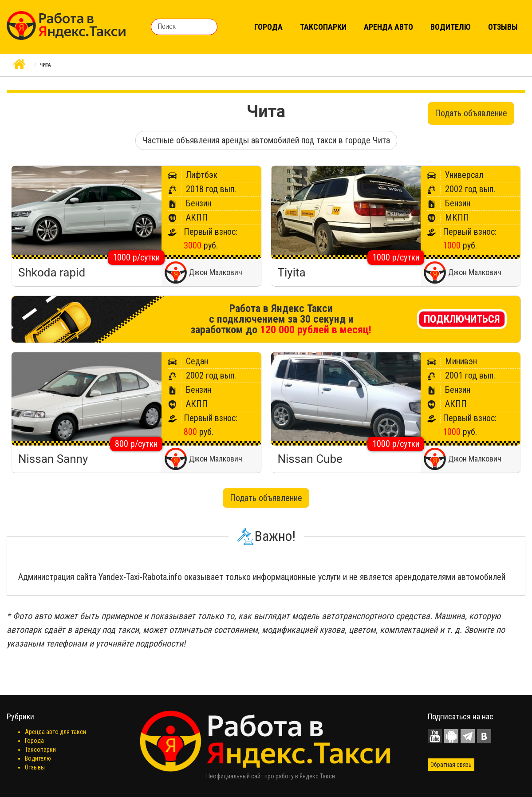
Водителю (451, 27)
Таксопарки (323, 27)
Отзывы (503, 27)
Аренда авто (388, 27)
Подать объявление (471, 113)
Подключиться (462, 319)
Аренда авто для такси (55, 732)
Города (268, 27)
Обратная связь (451, 765)
